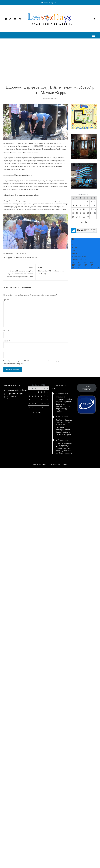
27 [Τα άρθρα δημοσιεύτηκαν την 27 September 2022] (77, 217)
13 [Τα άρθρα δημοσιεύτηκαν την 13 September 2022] (77, 209)
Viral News (51, 465)
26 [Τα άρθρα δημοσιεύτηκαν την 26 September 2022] (73, 217)
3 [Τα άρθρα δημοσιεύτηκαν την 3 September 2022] (91, 202)
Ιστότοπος (7, 351)
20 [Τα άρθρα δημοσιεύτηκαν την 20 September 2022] (77, 213)
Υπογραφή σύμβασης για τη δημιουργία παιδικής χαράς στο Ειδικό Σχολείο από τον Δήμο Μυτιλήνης (64, 448)
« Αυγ (81, 222)
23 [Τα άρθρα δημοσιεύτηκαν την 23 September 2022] (88, 213)
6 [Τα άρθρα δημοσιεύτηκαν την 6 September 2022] (77, 205)
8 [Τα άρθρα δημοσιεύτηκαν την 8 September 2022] (84, 205)
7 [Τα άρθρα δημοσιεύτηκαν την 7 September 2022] (81, 205)
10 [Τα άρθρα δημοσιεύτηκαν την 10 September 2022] (91, 205)
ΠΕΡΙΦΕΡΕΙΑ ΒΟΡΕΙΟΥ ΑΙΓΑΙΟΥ (27, 257)
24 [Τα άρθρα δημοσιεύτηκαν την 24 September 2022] (91, 213)
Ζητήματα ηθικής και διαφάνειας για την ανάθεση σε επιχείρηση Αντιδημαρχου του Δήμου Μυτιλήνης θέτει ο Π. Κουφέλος (64, 427)
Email (7, 341)
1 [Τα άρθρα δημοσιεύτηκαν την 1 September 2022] (84, 202)
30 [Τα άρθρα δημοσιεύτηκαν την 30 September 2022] (88, 217)
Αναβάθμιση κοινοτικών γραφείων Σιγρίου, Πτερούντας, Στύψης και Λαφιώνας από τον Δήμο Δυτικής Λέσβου (64, 404)
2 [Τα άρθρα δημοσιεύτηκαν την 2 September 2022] (88, 202)
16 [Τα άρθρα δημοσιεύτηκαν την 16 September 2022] (88, 209)
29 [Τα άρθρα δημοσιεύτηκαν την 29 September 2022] (84, 217)
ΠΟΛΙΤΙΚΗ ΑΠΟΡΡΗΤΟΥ (87, 388)
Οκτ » (87, 222)
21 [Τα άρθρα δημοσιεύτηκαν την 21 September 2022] (81, 213)
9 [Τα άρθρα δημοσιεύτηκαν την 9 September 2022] (88, 205)
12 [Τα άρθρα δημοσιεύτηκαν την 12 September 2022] (73, 209)
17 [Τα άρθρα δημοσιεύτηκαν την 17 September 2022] (91, 209)
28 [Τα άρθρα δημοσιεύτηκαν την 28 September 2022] (80, 217)
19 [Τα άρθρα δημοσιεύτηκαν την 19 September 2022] (73, 213)
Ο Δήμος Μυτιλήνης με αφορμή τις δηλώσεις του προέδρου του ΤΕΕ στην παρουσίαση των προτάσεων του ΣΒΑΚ (19, 272)
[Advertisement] (27, 61)
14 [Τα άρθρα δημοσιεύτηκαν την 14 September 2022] (81, 209)
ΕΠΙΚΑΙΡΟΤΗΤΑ (20, 253)
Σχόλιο (6, 300)
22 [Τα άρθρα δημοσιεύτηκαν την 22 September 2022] (84, 213)
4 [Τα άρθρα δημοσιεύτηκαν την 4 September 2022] (95, 202)
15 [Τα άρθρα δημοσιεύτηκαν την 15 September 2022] (84, 209)
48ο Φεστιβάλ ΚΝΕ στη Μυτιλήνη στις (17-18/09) (52, 270)
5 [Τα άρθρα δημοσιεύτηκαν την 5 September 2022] (73, 205)
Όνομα (6, 331)
